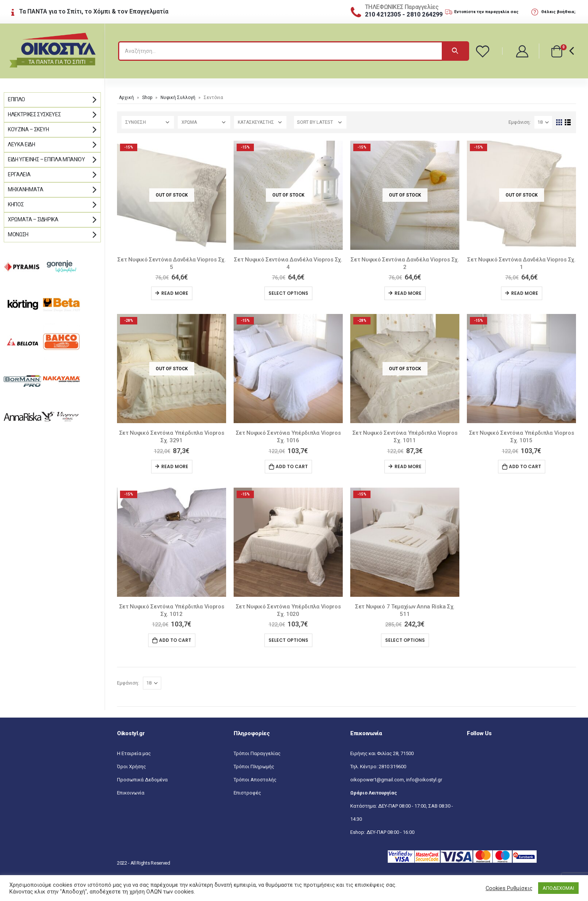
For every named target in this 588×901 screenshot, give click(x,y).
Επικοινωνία (131, 793)
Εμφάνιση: (520, 122)
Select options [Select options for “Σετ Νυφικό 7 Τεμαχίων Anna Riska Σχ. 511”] (405, 640)
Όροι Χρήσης (131, 767)
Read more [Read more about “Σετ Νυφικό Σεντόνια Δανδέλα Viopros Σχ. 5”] (175, 293)
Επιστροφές (247, 793)
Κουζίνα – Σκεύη (28, 129)
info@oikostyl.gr (424, 780)
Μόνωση (18, 234)
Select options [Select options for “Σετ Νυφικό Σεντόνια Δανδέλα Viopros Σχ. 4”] (288, 293)
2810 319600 (392, 767)
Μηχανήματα (26, 189)
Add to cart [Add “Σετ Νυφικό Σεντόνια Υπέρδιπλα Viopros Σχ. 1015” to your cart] (525, 466)
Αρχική (126, 98)
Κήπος (16, 204)
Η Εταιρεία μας (134, 753)
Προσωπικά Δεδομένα (142, 780)
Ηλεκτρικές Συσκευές (34, 114)
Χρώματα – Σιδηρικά (33, 219)
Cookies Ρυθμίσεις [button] (509, 888)
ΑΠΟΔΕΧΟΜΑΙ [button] (558, 888)
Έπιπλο (16, 99)
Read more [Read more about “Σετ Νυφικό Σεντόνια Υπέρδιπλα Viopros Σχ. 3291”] (175, 466)
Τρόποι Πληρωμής (254, 767)
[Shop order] (320, 122)
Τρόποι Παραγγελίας (257, 753)
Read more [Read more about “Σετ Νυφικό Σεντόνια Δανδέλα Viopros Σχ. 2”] (408, 293)
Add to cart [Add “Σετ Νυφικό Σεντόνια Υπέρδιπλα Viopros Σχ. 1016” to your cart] (292, 466)
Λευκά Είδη (22, 144)
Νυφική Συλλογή (178, 98)
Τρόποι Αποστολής (255, 780)
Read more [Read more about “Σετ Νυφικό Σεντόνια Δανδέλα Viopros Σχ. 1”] (525, 293)
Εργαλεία (19, 174)
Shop (147, 98)
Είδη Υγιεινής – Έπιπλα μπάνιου (46, 159)
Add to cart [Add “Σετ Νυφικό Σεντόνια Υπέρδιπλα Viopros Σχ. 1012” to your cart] (175, 640)
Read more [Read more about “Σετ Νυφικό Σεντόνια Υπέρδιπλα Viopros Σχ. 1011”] (408, 466)
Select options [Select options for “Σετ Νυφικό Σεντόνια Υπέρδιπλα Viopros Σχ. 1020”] (288, 640)
